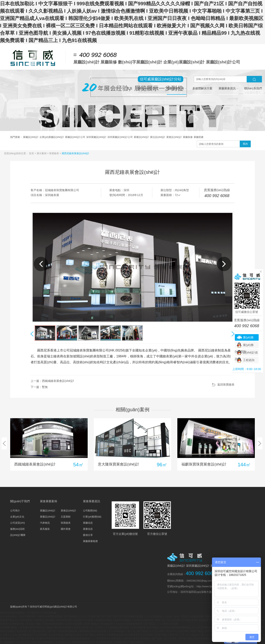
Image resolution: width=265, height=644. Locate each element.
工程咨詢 (249, 360)
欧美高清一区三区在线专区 (32, 631)
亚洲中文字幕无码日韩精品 (51, 638)
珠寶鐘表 (54, 153)
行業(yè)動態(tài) (92, 517)
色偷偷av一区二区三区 (17, 642)
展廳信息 (88, 523)
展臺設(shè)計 (141, 137)
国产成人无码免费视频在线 (63, 631)
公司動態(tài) (90, 511)
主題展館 (66, 517)
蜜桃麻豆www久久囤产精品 (80, 635)
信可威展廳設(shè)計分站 (161, 79)
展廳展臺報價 (90, 541)
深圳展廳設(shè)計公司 (120, 137)
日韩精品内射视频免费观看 (175, 627)
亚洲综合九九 (63, 642)
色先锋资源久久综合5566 (139, 635)
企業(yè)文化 (17, 517)
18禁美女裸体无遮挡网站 (137, 638)
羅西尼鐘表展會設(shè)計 (76, 153)
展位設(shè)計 (158, 137)
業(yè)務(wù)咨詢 (244, 338)
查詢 (245, 144)
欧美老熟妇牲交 (105, 642)
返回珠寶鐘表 (226, 385)
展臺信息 (88, 529)
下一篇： (39, 387)
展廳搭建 (199, 137)
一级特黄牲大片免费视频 (108, 638)
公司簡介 (15, 511)
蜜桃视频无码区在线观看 (93, 631)
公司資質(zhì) (18, 523)
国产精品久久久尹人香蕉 (151, 631)
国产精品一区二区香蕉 (165, 638)
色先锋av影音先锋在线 (33, 627)
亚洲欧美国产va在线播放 (129, 642)
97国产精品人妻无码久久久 (170, 635)
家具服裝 (45, 529)
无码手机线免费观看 (42, 642)
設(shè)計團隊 (18, 535)
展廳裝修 (188, 137)
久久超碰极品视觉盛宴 (117, 627)
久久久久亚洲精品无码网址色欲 (209, 627)
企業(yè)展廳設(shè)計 (52, 137)
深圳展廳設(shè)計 (96, 137)
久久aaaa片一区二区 (198, 635)
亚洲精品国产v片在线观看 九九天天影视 (41, 635)
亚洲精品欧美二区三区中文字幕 (17, 638)
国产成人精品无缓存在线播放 (195, 638)
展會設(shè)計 (174, 137)
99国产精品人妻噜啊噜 (203, 631)
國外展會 (66, 529)
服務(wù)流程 (17, 529)
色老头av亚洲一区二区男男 (88, 627)
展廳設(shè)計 (31, 137)
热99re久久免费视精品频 (110, 635)
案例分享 (88, 535)
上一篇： (52, 381)
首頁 (32, 153)
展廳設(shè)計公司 (75, 137)
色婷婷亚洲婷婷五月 (83, 642)
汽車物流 (45, 523)
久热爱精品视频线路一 (80, 638)
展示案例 (42, 153)
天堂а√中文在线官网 (178, 631)
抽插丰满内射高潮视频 (59, 627)
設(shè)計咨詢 (246, 353)
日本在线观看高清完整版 (145, 627)
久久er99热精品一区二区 (122, 631)
